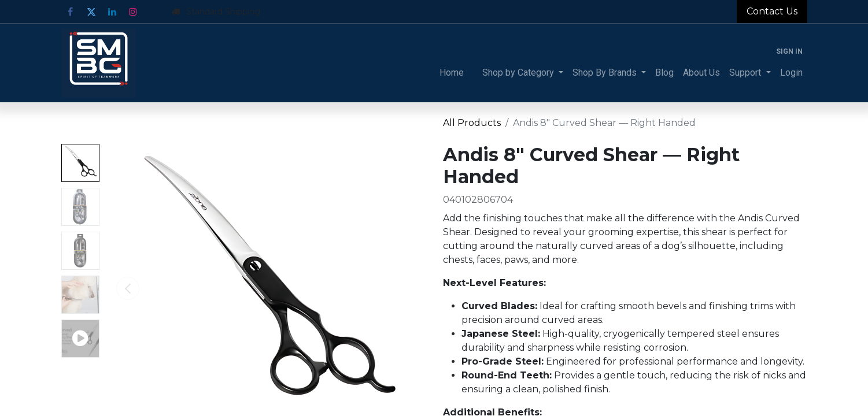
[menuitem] (452, 73)
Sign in (789, 51)
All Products (472, 123)
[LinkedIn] (112, 12)
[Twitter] (91, 12)
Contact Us (772, 11)
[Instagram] (133, 12)
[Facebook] (71, 12)
